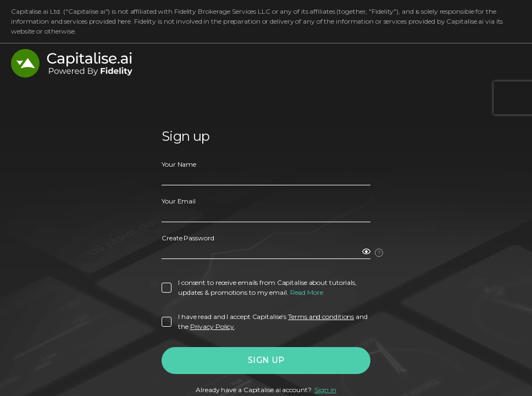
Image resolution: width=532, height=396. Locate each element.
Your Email (179, 201)
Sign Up (266, 360)
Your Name (179, 164)
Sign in (325, 390)
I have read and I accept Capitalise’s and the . (273, 321)
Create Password (188, 238)
